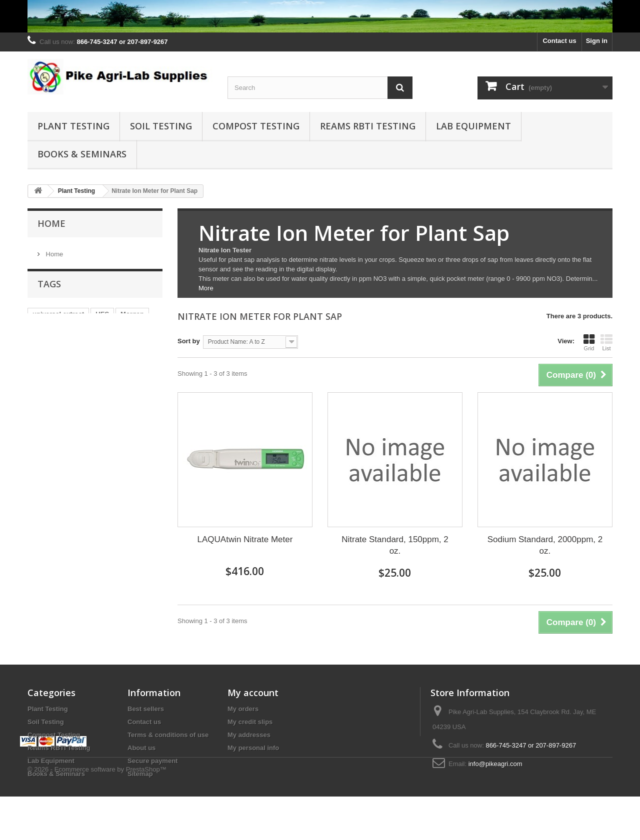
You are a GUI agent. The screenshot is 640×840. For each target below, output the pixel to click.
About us (141, 748)
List (606, 342)
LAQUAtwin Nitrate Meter (245, 539)
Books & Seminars (82, 154)
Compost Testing (256, 126)
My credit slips (250, 722)
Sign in (597, 41)
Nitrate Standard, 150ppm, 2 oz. (395, 545)
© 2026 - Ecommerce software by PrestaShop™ (97, 813)
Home (51, 223)
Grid (589, 342)
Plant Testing (73, 126)
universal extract (58, 318)
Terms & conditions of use (168, 735)
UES (102, 318)
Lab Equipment (473, 126)
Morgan (132, 318)
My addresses (249, 735)
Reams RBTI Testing (368, 126)
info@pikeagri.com (495, 764)
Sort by (189, 341)
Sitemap (140, 774)
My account (253, 693)
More (206, 288)
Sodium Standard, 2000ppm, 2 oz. (545, 545)
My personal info (253, 748)
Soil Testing (161, 126)
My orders (243, 709)
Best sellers (146, 709)
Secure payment (152, 761)
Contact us (559, 41)
